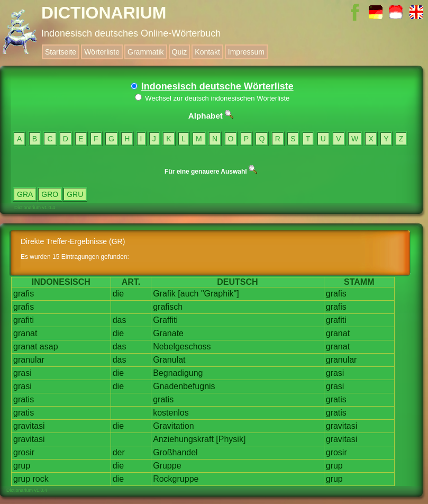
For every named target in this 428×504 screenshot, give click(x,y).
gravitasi (29, 426)
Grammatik (145, 52)
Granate (168, 333)
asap (49, 346)
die (118, 294)
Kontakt (207, 52)
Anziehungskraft (183, 439)
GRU (75, 194)
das (120, 320)
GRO (50, 194)
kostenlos (171, 413)
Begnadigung (178, 373)
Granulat (169, 360)
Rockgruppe (176, 479)
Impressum (246, 52)
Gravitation (173, 426)
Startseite (61, 52)
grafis (24, 294)
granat (25, 333)
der (119, 452)
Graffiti (165, 320)
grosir (24, 452)
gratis (24, 399)
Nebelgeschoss (182, 346)
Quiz (180, 52)
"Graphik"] (220, 294)
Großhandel (175, 452)
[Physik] (231, 439)
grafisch (168, 307)
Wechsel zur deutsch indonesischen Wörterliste (212, 98)
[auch (188, 294)
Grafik (164, 294)
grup (22, 466)
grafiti (24, 320)
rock (40, 479)
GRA (25, 194)
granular (29, 360)
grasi (22, 373)
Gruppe (167, 466)
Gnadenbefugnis (184, 386)
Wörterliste (102, 52)
